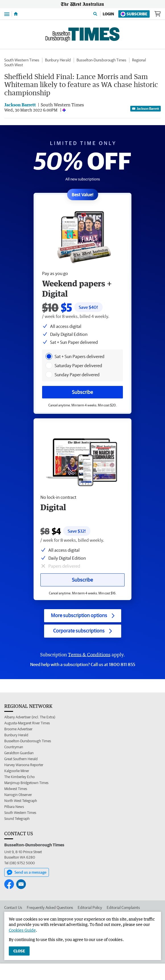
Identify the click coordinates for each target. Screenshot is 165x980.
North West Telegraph (21, 801)
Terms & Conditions (89, 655)
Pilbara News (14, 807)
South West (14, 65)
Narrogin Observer (18, 795)
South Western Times (22, 60)
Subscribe (134, 14)
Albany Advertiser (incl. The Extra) (30, 717)
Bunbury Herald (58, 60)
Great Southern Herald (21, 759)
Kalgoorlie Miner (17, 771)
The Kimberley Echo (19, 777)
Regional (139, 60)
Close (19, 951)
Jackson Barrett (146, 108)
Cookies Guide (22, 930)
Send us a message (27, 873)
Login (108, 14)
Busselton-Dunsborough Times (101, 60)
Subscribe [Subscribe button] (82, 580)
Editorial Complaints (123, 907)
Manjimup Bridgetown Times (26, 783)
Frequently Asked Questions (50, 907)
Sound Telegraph (17, 819)
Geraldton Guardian (19, 753)
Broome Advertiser (18, 729)
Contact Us (13, 907)
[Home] (16, 14)
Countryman (14, 747)
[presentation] (49, 356)
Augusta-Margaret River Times (27, 723)
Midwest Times (16, 789)
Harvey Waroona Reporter (24, 765)
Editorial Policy (90, 907)
